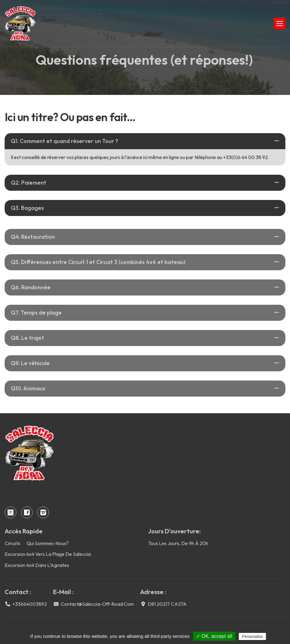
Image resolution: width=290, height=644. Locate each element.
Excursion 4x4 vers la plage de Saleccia (48, 554)
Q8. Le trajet (27, 342)
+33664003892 (30, 604)
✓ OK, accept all (214, 636)
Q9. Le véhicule (30, 368)
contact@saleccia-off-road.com (97, 604)
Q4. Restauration (33, 241)
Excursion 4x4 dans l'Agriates (37, 565)
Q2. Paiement (29, 183)
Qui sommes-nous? (48, 543)
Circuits (12, 543)
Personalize (252, 636)
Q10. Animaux (28, 393)
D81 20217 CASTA (167, 604)
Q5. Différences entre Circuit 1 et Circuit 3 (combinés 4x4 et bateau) (98, 267)
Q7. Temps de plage (36, 317)
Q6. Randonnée (31, 292)
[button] (280, 23)
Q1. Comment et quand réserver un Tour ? (64, 141)
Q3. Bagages (27, 208)
